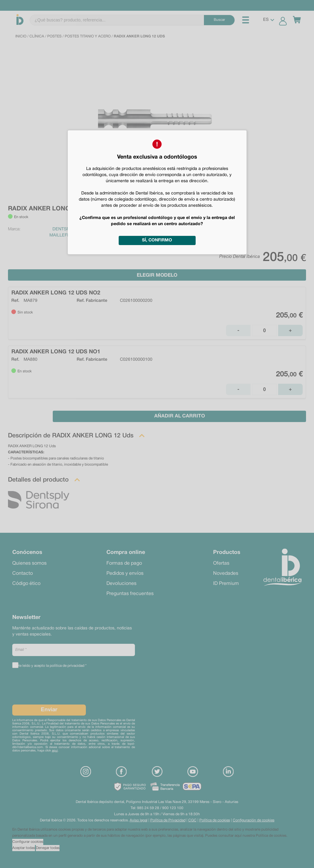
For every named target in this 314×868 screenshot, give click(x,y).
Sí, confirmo (157, 240)
